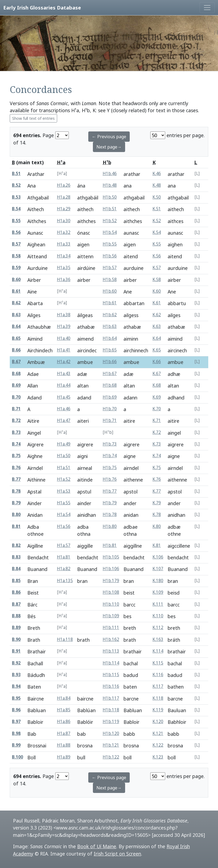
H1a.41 (64, 350)
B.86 (16, 592)
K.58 (157, 280)
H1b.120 (111, 733)
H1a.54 (64, 514)
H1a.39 (64, 326)
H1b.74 (110, 456)
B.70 (16, 397)
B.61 (16, 291)
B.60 (16, 280)
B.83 (16, 557)
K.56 (157, 256)
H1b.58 (110, 280)
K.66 (157, 362)
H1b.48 (110, 185)
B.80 (16, 514)
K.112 (158, 627)
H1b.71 (110, 420)
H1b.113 (111, 651)
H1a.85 (64, 710)
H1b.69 (110, 397)
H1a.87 (64, 733)
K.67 (157, 374)
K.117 (158, 686)
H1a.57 (64, 545)
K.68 (157, 385)
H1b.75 (110, 468)
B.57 (16, 244)
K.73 (157, 444)
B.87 (16, 604)
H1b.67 (110, 374)
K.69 (157, 397)
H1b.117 (111, 698)
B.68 (16, 374)
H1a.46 (64, 409)
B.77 (16, 479)
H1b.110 (111, 604)
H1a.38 (64, 315)
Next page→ (109, 147)
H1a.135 (65, 581)
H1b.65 (110, 350)
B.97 (16, 722)
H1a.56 (64, 526)
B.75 (16, 456)
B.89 (16, 627)
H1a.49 (64, 444)
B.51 (16, 174)
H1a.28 (64, 197)
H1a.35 (64, 268)
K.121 (158, 733)
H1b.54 (110, 232)
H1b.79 (110, 503)
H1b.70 (110, 409)
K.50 (157, 197)
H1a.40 (64, 338)
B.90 (16, 639)
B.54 (16, 209)
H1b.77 (110, 491)
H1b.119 (111, 722)
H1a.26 (64, 185)
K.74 (157, 456)
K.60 (157, 291)
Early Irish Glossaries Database (42, 7)
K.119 (158, 710)
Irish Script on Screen (117, 854)
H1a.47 (64, 420)
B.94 (16, 686)
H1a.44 (64, 385)
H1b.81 (110, 545)
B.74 (16, 444)
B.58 (16, 256)
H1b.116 (111, 686)
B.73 (16, 432)
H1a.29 (64, 209)
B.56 (16, 232)
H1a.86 (64, 722)
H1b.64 (110, 338)
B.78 (16, 491)
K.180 (158, 581)
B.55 (16, 221)
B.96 (16, 710)
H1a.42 (64, 362)
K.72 (157, 432)
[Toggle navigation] (207, 8)
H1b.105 (111, 557)
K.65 (157, 350)
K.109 (158, 592)
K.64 (157, 338)
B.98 (16, 733)
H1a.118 (65, 639)
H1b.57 (110, 268)
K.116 (158, 675)
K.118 (158, 698)
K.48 (157, 185)
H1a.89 (64, 757)
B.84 (16, 569)
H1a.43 (64, 374)
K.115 (158, 663)
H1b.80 (110, 526)
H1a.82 (64, 569)
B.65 (16, 338)
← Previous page (109, 137)
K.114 (158, 651)
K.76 (157, 479)
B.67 (16, 362)
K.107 (158, 569)
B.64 (16, 326)
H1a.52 (64, 479)
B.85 (16, 581)
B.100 (17, 757)
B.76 (16, 468)
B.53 (16, 197)
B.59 (16, 268)
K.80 (157, 526)
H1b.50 (110, 197)
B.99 (16, 745)
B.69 (16, 385)
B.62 (16, 303)
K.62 (157, 315)
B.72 (16, 420)
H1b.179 (111, 581)
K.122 (158, 745)
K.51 (157, 209)
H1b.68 (110, 385)
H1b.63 (110, 326)
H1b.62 (110, 315)
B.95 (16, 698)
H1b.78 (110, 514)
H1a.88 (64, 745)
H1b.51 (110, 209)
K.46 (157, 174)
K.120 (158, 722)
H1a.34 (64, 256)
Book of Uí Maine (97, 846)
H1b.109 (111, 616)
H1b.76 (110, 479)
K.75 (157, 468)
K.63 (157, 326)
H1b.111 (111, 627)
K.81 (157, 545)
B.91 (16, 651)
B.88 (16, 616)
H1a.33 (64, 244)
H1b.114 (111, 663)
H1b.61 (110, 303)
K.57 (157, 268)
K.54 (157, 232)
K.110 (158, 616)
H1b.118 (111, 710)
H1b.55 (110, 244)
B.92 (16, 663)
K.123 (158, 757)
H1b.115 (111, 675)
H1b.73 (110, 444)
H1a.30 (64, 221)
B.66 (16, 350)
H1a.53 (64, 491)
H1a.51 (64, 468)
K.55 (157, 244)
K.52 (157, 221)
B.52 (16, 185)
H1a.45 (64, 397)
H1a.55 (64, 503)
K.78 (157, 514)
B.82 (16, 545)
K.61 (157, 303)
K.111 (158, 604)
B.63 (16, 315)
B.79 (16, 503)
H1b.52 (110, 221)
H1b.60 (110, 291)
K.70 (157, 409)
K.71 (157, 420)
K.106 (158, 557)
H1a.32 (64, 232)
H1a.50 (64, 456)
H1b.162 (111, 639)
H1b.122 (111, 757)
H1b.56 (110, 256)
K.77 (157, 491)
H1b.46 (110, 174)
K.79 (157, 503)
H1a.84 (64, 698)
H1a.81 (64, 557)
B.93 (16, 675)
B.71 (16, 409)
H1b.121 (111, 745)
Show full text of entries (33, 118)
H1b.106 (111, 569)
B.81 (16, 526)
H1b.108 (111, 592)
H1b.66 (110, 362)
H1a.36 (64, 280)
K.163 (158, 639)
